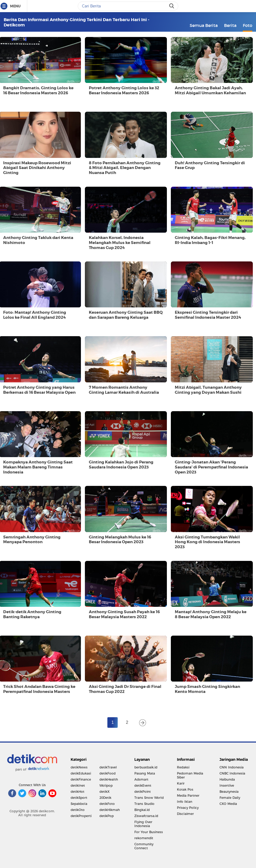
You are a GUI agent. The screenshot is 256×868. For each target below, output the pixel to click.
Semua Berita (204, 25)
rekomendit (144, 838)
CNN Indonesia (232, 767)
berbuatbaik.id (146, 767)
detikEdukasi (81, 773)
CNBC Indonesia (232, 773)
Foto (248, 25)
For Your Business (149, 832)
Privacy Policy (188, 808)
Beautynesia (229, 792)
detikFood (108, 773)
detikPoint (143, 792)
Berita (230, 25)
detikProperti (81, 816)
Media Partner (188, 796)
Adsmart (141, 779)
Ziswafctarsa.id (146, 816)
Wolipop (106, 785)
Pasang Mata (145, 773)
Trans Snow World (149, 798)
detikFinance (81, 779)
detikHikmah (110, 810)
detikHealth (109, 779)
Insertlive (227, 785)
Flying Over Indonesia (143, 824)
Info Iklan (185, 802)
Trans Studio (144, 804)
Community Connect (144, 846)
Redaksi (183, 767)
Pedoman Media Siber (190, 775)
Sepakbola (79, 804)
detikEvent (143, 785)
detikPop (107, 816)
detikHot (77, 792)
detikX (104, 792)
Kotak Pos (185, 789)
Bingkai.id (142, 810)
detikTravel (108, 767)
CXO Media (228, 804)
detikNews (79, 767)
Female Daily (230, 798)
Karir (181, 783)
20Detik (105, 798)
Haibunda (227, 779)
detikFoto (107, 804)
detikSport (79, 798)
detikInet (78, 785)
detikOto (78, 810)
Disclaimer (185, 814)
